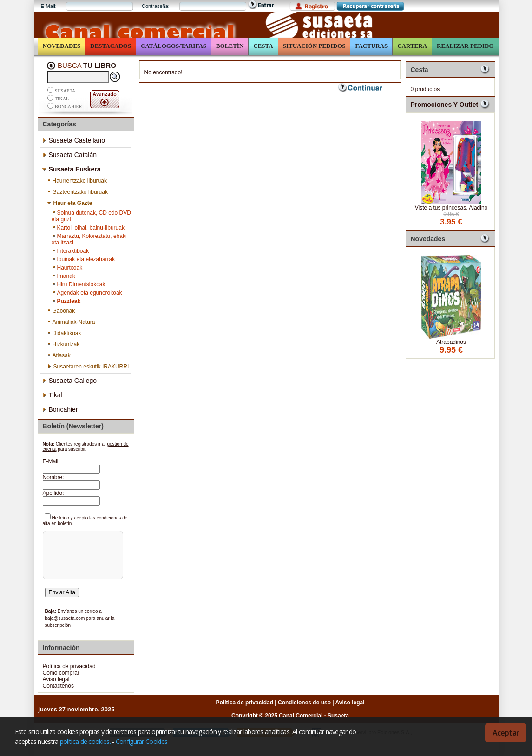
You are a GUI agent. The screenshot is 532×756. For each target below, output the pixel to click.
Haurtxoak (67, 268)
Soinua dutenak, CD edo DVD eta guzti (91, 216)
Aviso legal (56, 679)
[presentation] (82, 568)
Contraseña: (156, 6)
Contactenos (58, 686)
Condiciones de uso (304, 703)
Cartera (412, 46)
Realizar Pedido (465, 46)
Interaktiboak (70, 251)
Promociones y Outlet (445, 105)
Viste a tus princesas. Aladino (451, 208)
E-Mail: (49, 6)
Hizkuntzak (63, 344)
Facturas (371, 46)
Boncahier (68, 107)
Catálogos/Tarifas (174, 46)
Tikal (62, 99)
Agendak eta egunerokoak (87, 293)
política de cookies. (85, 741)
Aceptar (506, 733)
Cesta (263, 46)
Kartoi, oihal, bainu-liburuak (88, 228)
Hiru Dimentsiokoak (79, 284)
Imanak (63, 276)
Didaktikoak (64, 333)
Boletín (230, 46)
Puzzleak (66, 301)
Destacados (111, 46)
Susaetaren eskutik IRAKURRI (88, 367)
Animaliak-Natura (71, 322)
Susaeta (65, 91)
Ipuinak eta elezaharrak (83, 259)
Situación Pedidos (314, 46)
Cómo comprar (61, 673)
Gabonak (61, 311)
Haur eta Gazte (70, 203)
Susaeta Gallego (70, 381)
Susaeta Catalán (70, 155)
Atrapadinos (451, 342)
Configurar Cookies (141, 741)
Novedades (62, 46)
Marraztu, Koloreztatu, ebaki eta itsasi (89, 239)
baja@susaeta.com (65, 618)
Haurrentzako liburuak (77, 181)
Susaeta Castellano (74, 140)
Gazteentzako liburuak (77, 192)
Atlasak (59, 355)
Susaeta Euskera (72, 169)
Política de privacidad (69, 666)
